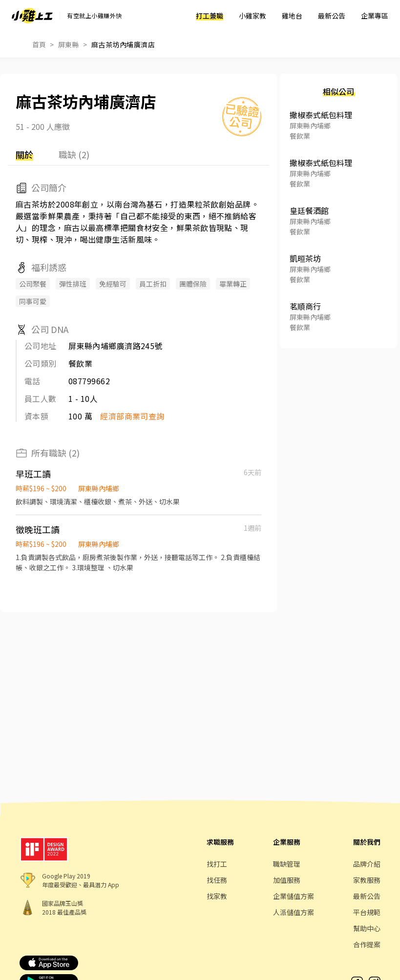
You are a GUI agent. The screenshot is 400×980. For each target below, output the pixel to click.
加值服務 (287, 880)
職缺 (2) (74, 154)
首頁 (39, 44)
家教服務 (367, 880)
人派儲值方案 (294, 912)
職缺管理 (287, 864)
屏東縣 (69, 44)
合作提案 (367, 944)
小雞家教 (253, 16)
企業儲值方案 (294, 896)
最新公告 (332, 16)
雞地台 (292, 16)
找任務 (217, 880)
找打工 (217, 864)
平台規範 (367, 912)
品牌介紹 (367, 864)
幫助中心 (367, 928)
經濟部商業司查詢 (132, 416)
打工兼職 (210, 16)
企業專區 (375, 16)
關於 (24, 154)
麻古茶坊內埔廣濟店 (123, 44)
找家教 (217, 896)
